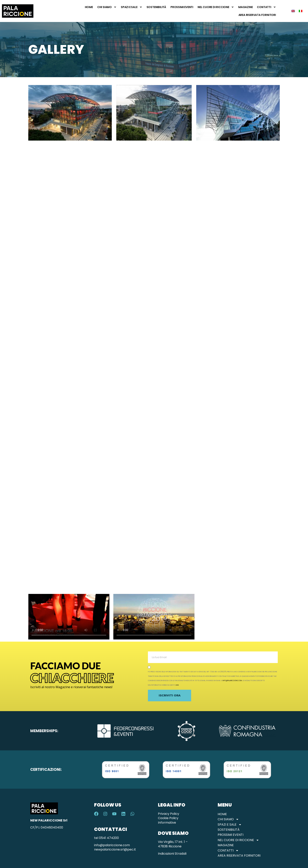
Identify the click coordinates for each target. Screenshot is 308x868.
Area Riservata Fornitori (257, 15)
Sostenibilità (156, 7)
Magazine (245, 7)
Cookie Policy (168, 818)
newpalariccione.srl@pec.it (115, 849)
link (177, 685)
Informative (167, 823)
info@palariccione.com (232, 681)
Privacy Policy (169, 814)
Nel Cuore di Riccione (216, 7)
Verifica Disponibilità (295, 850)
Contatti (266, 7)
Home (89, 7)
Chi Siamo (107, 7)
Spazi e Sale (132, 7)
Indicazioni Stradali (172, 854)
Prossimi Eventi (182, 7)
